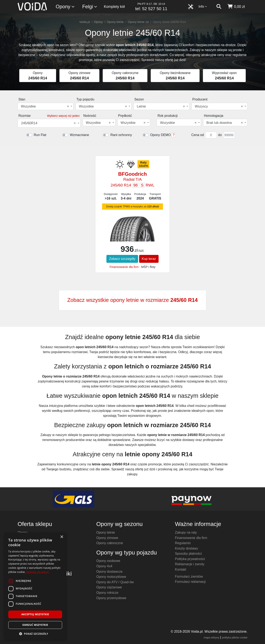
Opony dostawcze (109, 572)
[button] (35, 634)
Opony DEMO (160, 135)
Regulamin (183, 543)
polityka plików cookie (235, 637)
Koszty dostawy (186, 548)
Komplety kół (114, 7)
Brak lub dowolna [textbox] (225, 123)
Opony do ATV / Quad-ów (115, 582)
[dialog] (35, 586)
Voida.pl (85, 22)
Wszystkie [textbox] (45, 106)
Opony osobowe (108, 561)
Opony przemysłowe (111, 598)
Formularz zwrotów (189, 576)
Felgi (90, 7)
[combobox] (46, 106)
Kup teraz (149, 259)
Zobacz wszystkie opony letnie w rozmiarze (132, 300)
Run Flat (40, 135)
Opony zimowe (107, 538)
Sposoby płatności (188, 554)
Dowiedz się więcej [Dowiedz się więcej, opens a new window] (37, 572)
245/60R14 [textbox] (48, 123)
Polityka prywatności (190, 559)
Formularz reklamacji (190, 582)
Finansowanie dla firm (124, 267)
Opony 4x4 (104, 566)
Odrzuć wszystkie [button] (35, 625)
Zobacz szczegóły (122, 259)
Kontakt (181, 569)
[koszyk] (236, 7)
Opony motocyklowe (111, 577)
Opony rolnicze (107, 593)
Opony (65, 7)
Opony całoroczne (110, 543)
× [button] (62, 537)
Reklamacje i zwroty (190, 564)
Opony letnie (115, 22)
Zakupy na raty (186, 532)
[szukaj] (219, 7)
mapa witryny (211, 637)
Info (203, 7)
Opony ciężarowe (109, 587)
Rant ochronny (121, 135)
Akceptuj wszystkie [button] (35, 614)
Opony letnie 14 (138, 22)
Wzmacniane (79, 135)
